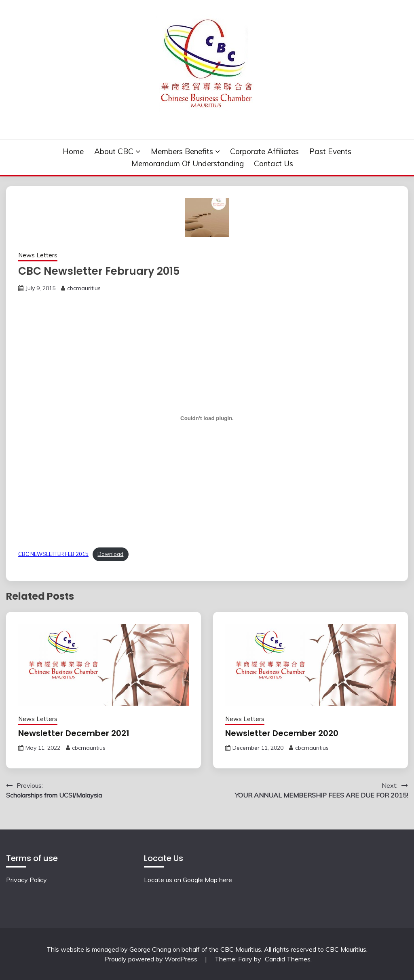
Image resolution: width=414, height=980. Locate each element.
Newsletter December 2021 (74, 733)
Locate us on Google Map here (188, 880)
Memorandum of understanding (188, 163)
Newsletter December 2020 (282, 733)
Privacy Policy (26, 880)
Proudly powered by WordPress (152, 959)
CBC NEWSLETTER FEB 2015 (53, 554)
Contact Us (274, 163)
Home (73, 151)
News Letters (38, 255)
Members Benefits (182, 151)
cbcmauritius (84, 288)
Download (110, 554)
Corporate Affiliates (264, 151)
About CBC (114, 151)
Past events (330, 151)
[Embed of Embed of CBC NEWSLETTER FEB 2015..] (207, 418)
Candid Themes (288, 959)
